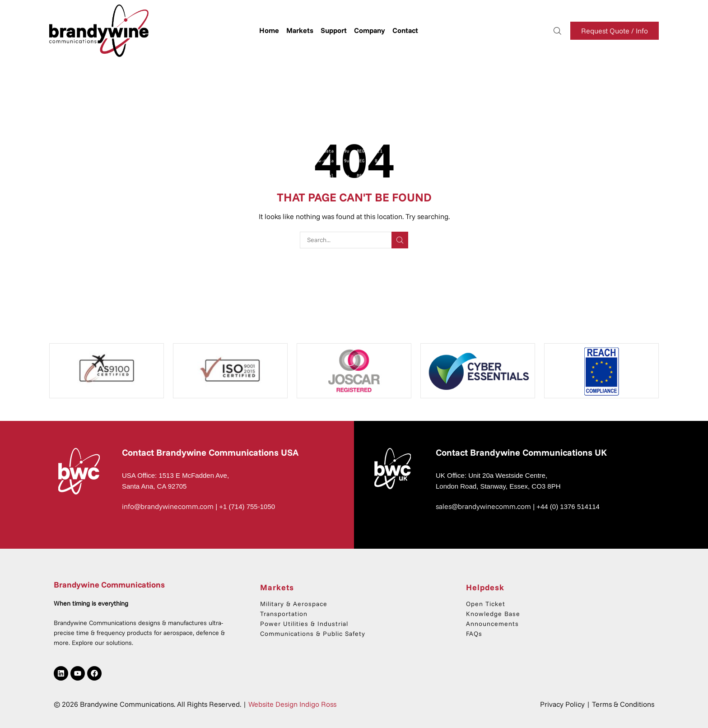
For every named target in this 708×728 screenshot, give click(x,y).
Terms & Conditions (623, 704)
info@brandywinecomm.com (168, 506)
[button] (557, 30)
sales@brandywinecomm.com (483, 506)
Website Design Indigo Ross (292, 704)
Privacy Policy (562, 704)
